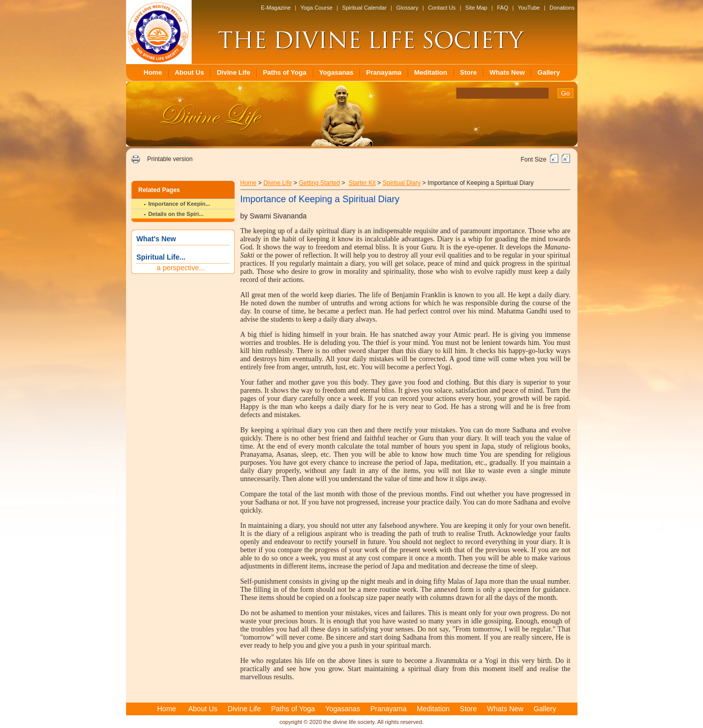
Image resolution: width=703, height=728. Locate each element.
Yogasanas (337, 72)
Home (153, 72)
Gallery (548, 72)
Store (468, 72)
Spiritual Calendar (364, 8)
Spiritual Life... (161, 257)
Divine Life (233, 72)
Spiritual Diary (402, 183)
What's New (156, 239)
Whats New (507, 72)
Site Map (476, 8)
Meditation (431, 72)
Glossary (407, 8)
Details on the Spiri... (176, 214)
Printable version (170, 159)
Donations (562, 8)
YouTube (529, 8)
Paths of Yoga (284, 72)
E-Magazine (276, 8)
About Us (190, 72)
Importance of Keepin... (179, 204)
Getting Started (319, 183)
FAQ (503, 8)
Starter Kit (362, 183)
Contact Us (442, 8)
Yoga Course (316, 8)
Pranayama (384, 72)
